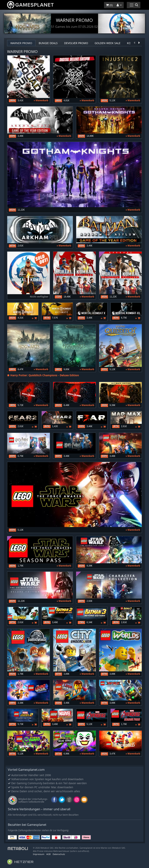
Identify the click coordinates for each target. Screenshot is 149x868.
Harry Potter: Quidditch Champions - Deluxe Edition (45, 375)
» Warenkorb (41, 100)
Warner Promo (21, 43)
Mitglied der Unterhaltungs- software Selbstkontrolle (33, 800)
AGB (48, 854)
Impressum (39, 854)
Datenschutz (59, 854)
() (109, 5)
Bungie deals (48, 43)
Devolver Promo (76, 43)
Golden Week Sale (108, 43)
